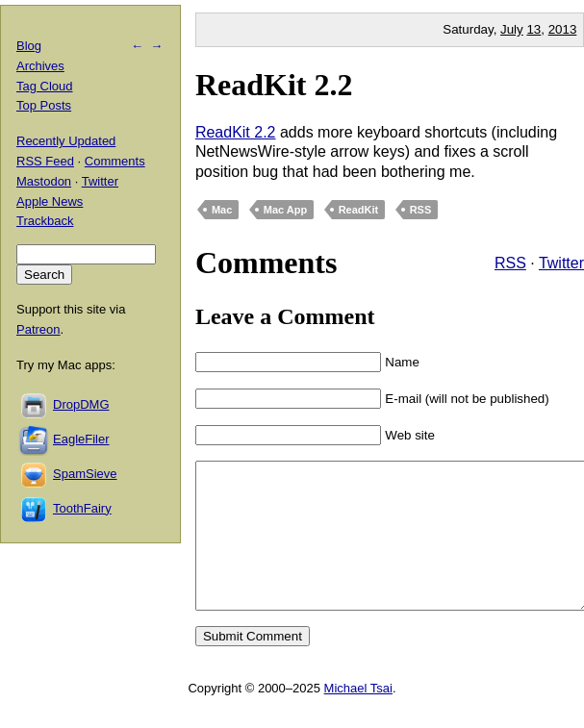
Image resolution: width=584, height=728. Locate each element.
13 (533, 29)
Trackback (45, 221)
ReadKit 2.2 (274, 85)
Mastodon (44, 181)
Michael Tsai (358, 717)
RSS (421, 210)
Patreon (38, 329)
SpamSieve (85, 474)
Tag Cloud (45, 86)
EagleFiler (81, 439)
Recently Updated (66, 141)
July (512, 29)
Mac (222, 210)
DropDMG (81, 404)
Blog (29, 46)
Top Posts (44, 105)
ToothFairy (82, 508)
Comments (115, 161)
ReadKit (359, 210)
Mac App (285, 210)
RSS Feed (45, 161)
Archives (40, 66)
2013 (563, 29)
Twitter (561, 263)
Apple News (50, 201)
